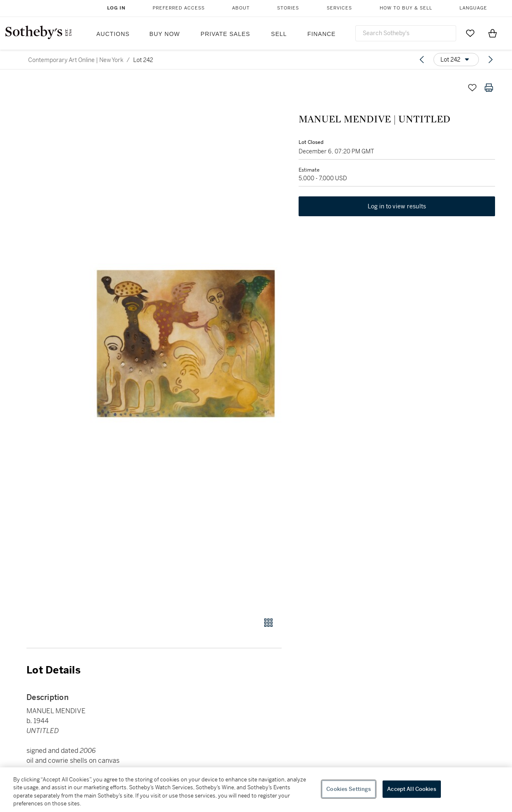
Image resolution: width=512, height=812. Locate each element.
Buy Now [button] (165, 34)
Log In (116, 8)
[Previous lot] (422, 60)
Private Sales (225, 34)
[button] (186, 344)
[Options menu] (456, 60)
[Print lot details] (489, 88)
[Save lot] (472, 88)
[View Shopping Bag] (493, 33)
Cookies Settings (349, 789)
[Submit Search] (447, 33)
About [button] (241, 8)
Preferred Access (179, 8)
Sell (279, 34)
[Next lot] (490, 60)
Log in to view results (397, 207)
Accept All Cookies (412, 789)
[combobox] (406, 33)
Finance (321, 34)
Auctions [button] (113, 34)
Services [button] (339, 8)
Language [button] (473, 8)
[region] (256, 790)
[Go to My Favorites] (470, 33)
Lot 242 (143, 60)
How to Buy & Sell (406, 8)
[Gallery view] (268, 623)
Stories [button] (288, 8)
